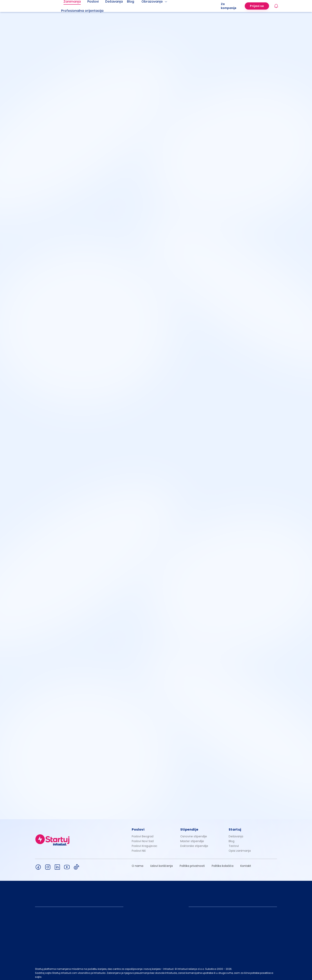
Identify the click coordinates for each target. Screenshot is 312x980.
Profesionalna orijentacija (82, 11)
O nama (137, 864)
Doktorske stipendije (194, 844)
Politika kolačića (223, 864)
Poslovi (138, 827)
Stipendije (189, 827)
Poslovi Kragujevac (145, 844)
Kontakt (246, 864)
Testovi (234, 844)
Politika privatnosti (192, 864)
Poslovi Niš (139, 849)
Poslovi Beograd (143, 834)
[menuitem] (87, 11)
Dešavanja (236, 834)
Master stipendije (192, 839)
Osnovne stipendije (194, 834)
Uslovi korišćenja (161, 864)
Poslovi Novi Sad (143, 839)
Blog (232, 839)
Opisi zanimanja (240, 849)
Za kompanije (229, 6)
